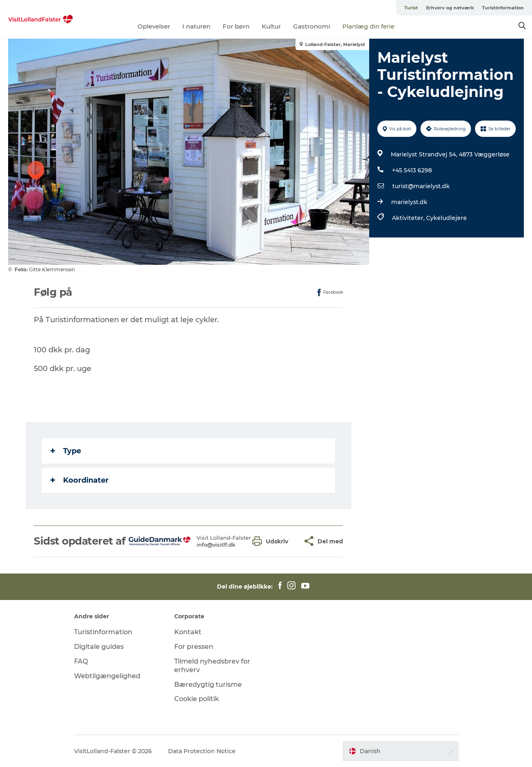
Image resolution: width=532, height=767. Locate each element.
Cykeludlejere (447, 218)
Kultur (271, 26)
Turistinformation (503, 8)
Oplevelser (154, 26)
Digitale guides (99, 647)
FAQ (81, 661)
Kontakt (188, 632)
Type (66, 451)
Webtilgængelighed (107, 676)
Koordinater (80, 480)
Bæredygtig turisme (208, 685)
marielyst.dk (409, 202)
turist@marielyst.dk (421, 186)
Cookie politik (197, 699)
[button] (272, 541)
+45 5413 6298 (412, 170)
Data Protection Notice (202, 751)
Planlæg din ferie (368, 26)
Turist (411, 8)
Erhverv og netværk (450, 8)
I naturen (196, 26)
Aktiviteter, (409, 218)
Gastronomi (312, 26)
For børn (236, 26)
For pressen (194, 647)
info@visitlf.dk (216, 545)
